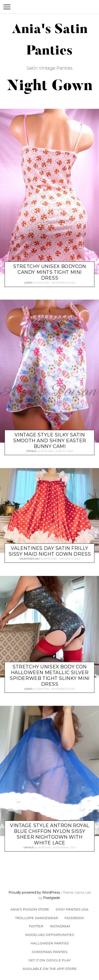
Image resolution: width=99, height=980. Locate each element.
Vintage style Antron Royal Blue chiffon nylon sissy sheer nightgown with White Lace (50, 834)
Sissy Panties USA (72, 909)
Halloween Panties (50, 943)
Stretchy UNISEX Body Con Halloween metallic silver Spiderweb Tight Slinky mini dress (50, 675)
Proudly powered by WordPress (34, 892)
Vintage (31, 451)
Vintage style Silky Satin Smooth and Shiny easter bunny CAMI (49, 441)
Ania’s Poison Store (30, 909)
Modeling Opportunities (50, 935)
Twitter (36, 926)
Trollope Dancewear (37, 918)
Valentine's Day (30, 559)
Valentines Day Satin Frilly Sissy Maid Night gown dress (50, 551)
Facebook (74, 918)
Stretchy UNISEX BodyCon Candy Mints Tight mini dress (49, 272)
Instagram (60, 926)
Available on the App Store (50, 969)
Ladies (28, 283)
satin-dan (43, 283)
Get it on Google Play (49, 960)
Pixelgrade (52, 898)
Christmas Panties (50, 952)
